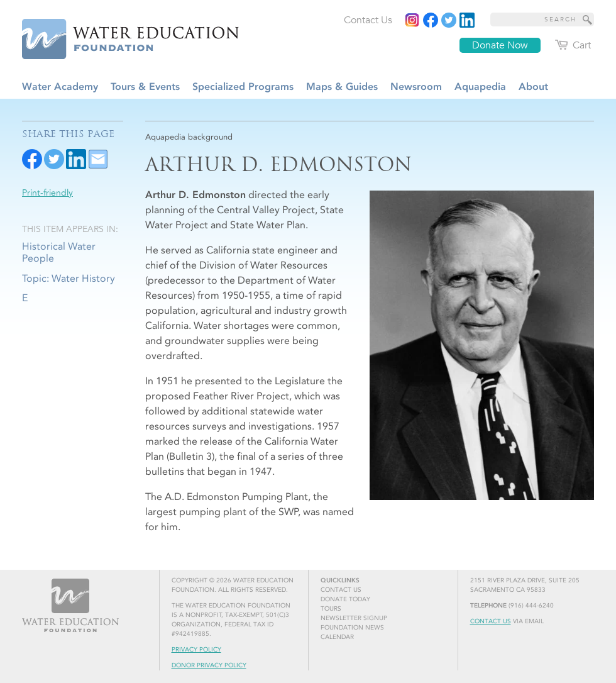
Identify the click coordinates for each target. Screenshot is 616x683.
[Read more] (467, 20)
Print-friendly (47, 193)
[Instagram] (412, 20)
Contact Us (491, 621)
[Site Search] (588, 19)
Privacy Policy (196, 650)
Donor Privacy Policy (209, 665)
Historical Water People (59, 252)
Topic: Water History (69, 278)
